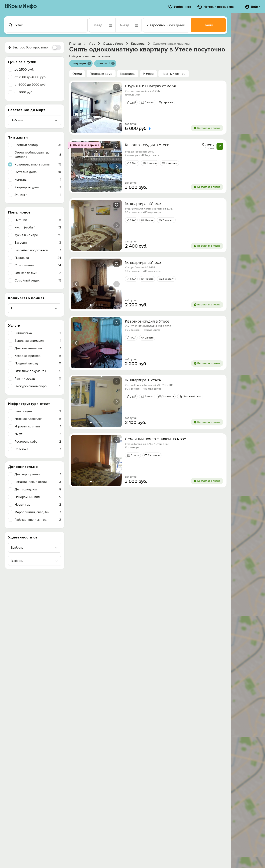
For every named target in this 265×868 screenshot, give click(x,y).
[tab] (91, 129)
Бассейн (38, 243)
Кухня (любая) (38, 227)
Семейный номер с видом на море (155, 439)
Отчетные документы (38, 371)
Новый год (38, 505)
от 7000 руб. (24, 92)
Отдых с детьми (38, 273)
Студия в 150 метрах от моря (150, 86)
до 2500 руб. (24, 70)
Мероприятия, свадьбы (38, 512)
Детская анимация (38, 348)
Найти (208, 25)
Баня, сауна (38, 411)
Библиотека (38, 333)
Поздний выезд (38, 363)
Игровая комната (38, 426)
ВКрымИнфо (21, 7)
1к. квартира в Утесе (143, 204)
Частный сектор (38, 145)
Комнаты (38, 180)
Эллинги (38, 195)
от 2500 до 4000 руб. (30, 77)
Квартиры (128, 74)
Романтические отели (38, 482)
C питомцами (38, 265)
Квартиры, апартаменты (38, 164)
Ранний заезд (38, 379)
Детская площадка (38, 419)
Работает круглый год (38, 520)
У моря (148, 74)
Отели (77, 74)
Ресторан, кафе (38, 442)
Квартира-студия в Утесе (147, 145)
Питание (38, 220)
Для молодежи (38, 489)
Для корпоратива (38, 474)
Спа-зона (38, 449)
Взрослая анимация (38, 341)
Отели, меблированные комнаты (38, 155)
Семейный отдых (38, 280)
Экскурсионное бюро (38, 386)
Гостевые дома (38, 172)
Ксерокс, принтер (38, 356)
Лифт (38, 434)
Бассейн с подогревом (38, 250)
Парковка (38, 258)
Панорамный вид (38, 497)
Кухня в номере (38, 235)
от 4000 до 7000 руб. (30, 85)
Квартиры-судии (38, 187)
